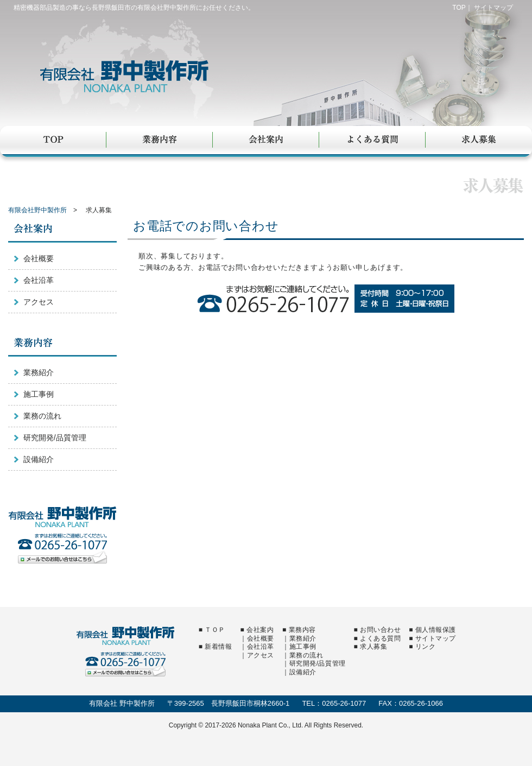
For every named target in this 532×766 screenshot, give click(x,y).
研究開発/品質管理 (55, 438)
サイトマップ (493, 8)
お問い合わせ (380, 630)
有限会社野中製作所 (145, 77)
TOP (459, 8)
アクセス (39, 302)
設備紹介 (39, 459)
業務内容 (160, 140)
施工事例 (39, 394)
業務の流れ (42, 416)
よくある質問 (372, 140)
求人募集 (479, 140)
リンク (426, 647)
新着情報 (218, 647)
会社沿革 (39, 280)
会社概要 (39, 258)
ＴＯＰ (215, 630)
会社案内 (266, 140)
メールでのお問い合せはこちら (62, 557)
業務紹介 (39, 372)
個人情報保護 (436, 630)
